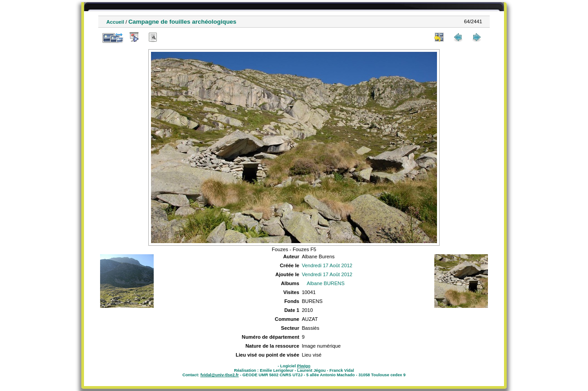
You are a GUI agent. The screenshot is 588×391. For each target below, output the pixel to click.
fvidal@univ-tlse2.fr (219, 375)
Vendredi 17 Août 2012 (327, 265)
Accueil (115, 22)
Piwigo (304, 366)
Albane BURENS (326, 283)
